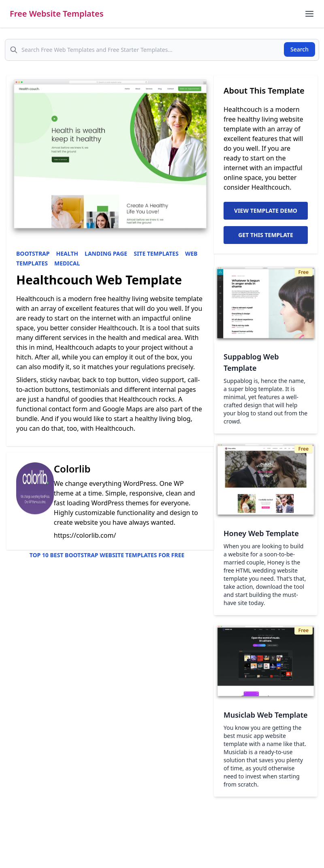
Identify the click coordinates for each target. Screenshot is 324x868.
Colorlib (72, 469)
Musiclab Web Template (266, 715)
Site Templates (156, 253)
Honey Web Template (261, 533)
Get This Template (266, 235)
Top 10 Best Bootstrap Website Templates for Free (107, 555)
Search (299, 49)
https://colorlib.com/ (85, 535)
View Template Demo (266, 211)
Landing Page (106, 253)
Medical (67, 263)
